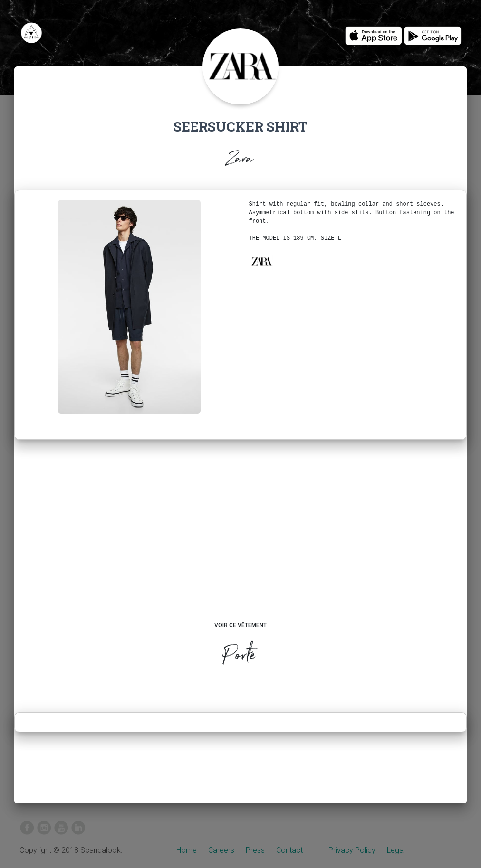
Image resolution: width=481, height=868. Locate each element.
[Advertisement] (241, 539)
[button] (261, 262)
